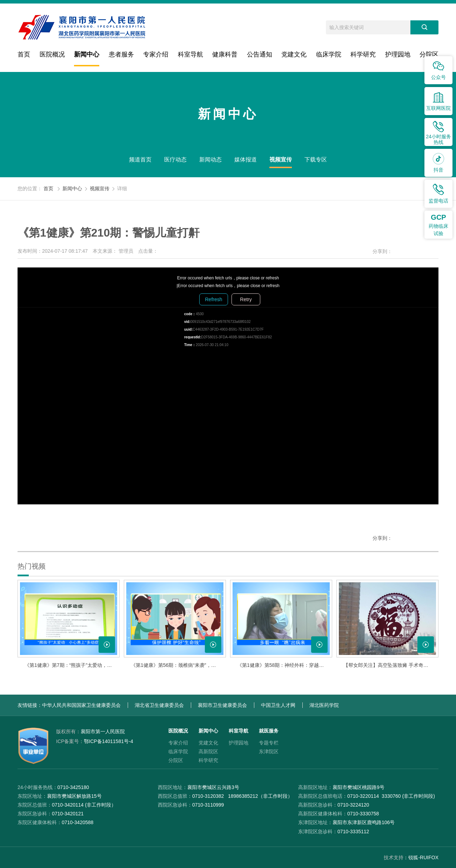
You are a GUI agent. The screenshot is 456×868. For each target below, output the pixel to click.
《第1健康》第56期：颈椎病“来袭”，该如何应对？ (178, 665)
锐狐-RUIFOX (423, 857)
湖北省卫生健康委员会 (159, 705)
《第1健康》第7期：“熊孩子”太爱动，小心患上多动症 (72, 665)
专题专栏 (269, 743)
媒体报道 (246, 160)
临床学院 (329, 54)
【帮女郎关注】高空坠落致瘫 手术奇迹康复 (391, 665)
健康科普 (225, 54)
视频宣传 (281, 160)
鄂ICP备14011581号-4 (95, 741)
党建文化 (294, 54)
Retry (246, 299)
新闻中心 (87, 54)
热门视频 (32, 566)
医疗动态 (175, 160)
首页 (24, 54)
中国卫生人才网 (278, 705)
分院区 (429, 54)
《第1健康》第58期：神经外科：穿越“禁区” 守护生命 (285, 665)
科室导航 (190, 54)
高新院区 (208, 751)
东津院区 (269, 751)
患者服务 (121, 54)
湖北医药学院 (324, 705)
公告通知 (260, 54)
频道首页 (140, 160)
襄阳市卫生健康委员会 (222, 705)
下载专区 (316, 160)
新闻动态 (210, 160)
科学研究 (363, 54)
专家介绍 (156, 54)
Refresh (213, 299)
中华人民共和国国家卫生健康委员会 (81, 705)
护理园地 (398, 54)
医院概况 (52, 54)
